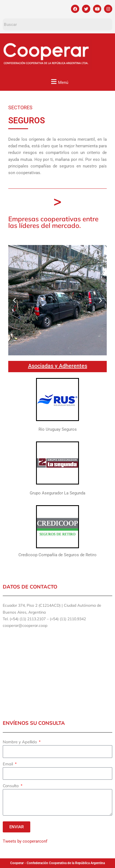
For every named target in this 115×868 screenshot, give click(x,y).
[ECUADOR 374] (57, 674)
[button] (59, 82)
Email (8, 764)
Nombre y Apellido (20, 742)
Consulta (11, 786)
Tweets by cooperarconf (25, 841)
